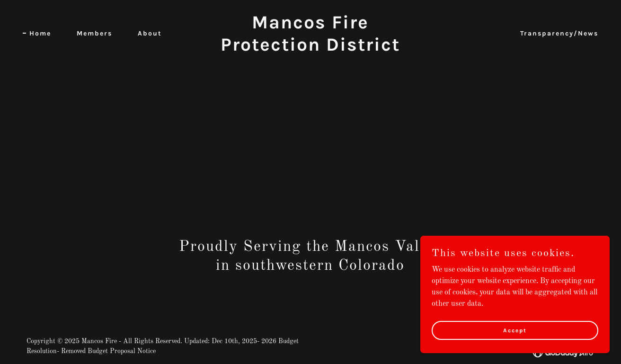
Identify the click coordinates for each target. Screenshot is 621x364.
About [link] (150, 33)
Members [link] (94, 33)
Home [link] (40, 33)
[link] (310, 49)
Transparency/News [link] (559, 33)
